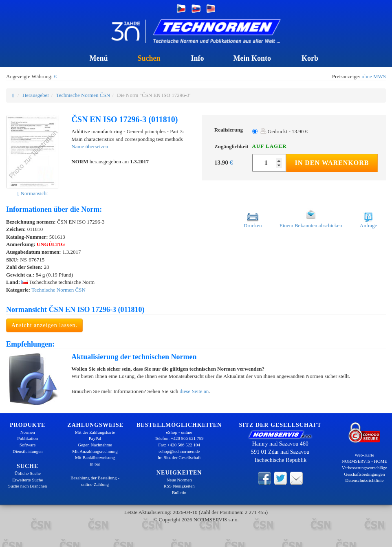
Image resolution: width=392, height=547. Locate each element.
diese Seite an (194, 391)
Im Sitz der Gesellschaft (179, 457)
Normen (28, 432)
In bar (95, 464)
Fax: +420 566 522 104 (179, 445)
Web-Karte (364, 455)
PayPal (95, 438)
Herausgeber (36, 95)
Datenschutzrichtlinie (364, 480)
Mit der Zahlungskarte (95, 432)
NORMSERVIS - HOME (365, 461)
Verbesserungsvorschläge (364, 468)
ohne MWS (374, 76)
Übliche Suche (27, 473)
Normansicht (33, 193)
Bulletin (179, 492)
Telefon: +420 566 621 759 (179, 438)
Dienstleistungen (28, 451)
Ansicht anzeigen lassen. (44, 325)
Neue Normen (179, 480)
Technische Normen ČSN (83, 95)
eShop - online (179, 432)
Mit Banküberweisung (95, 457)
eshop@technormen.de (179, 451)
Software (28, 445)
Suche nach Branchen (28, 486)
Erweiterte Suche (28, 480)
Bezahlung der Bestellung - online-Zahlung (95, 481)
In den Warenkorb (332, 163)
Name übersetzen (90, 146)
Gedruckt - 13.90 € (284, 131)
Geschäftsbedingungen (364, 474)
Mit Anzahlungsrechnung (95, 451)
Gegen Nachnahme (95, 445)
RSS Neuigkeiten (179, 486)
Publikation (28, 438)
